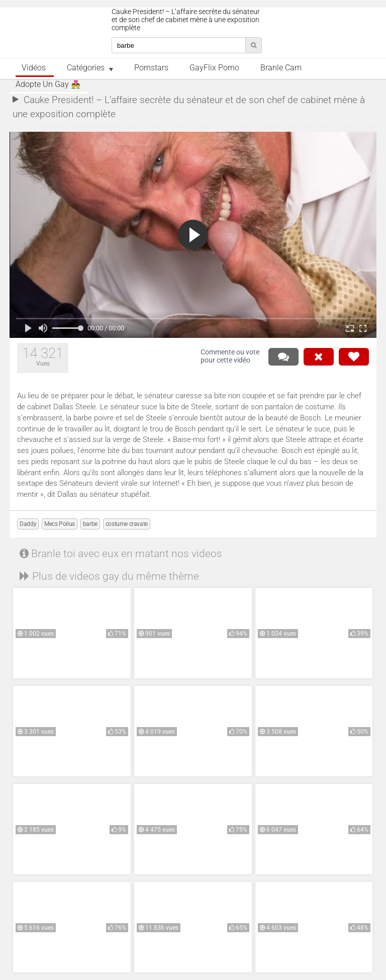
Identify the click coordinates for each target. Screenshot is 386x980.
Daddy (28, 524)
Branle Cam (281, 68)
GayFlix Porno (214, 68)
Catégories (86, 68)
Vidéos (34, 68)
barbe (90, 524)
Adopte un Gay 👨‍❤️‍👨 (48, 84)
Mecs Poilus (60, 524)
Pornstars (151, 68)
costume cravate (127, 524)
